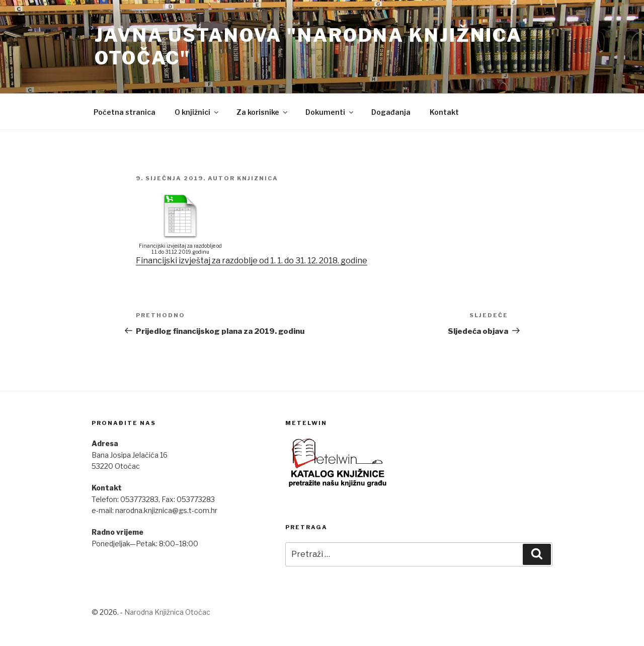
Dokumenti (330, 112)
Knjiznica (258, 178)
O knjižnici (197, 112)
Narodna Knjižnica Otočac (167, 612)
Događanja (391, 112)
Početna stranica (125, 112)
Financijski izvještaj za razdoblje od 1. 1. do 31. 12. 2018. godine (252, 261)
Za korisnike (263, 112)
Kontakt (444, 112)
